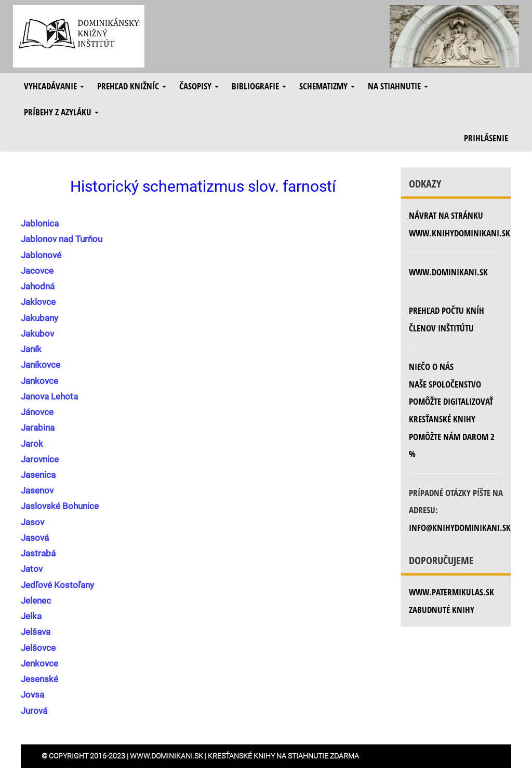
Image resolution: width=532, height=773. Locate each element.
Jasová (35, 538)
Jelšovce (38, 648)
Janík (31, 349)
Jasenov (37, 490)
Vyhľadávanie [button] (54, 86)
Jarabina (38, 428)
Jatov (32, 569)
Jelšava (36, 632)
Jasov (32, 522)
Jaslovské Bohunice (60, 506)
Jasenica (38, 475)
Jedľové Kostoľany (57, 585)
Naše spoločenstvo (445, 384)
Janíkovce (41, 365)
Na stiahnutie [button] (398, 86)
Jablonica (40, 223)
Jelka (31, 616)
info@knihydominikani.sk (460, 528)
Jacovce (37, 271)
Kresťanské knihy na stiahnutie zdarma (283, 756)
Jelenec (36, 601)
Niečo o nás (431, 366)
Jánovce (37, 412)
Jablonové (41, 255)
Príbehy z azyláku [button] (61, 112)
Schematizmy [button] (327, 86)
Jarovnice (40, 459)
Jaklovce (38, 302)
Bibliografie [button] (259, 86)
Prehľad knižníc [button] (132, 86)
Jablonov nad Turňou (62, 239)
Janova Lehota (49, 396)
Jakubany (39, 318)
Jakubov (37, 334)
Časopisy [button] (199, 86)
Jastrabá (38, 553)
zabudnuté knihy (442, 610)
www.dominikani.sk (448, 272)
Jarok (32, 444)
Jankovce (39, 381)
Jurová (34, 711)
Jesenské (39, 679)
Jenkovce (39, 663)
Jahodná (38, 286)
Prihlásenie (486, 138)
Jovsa (32, 695)
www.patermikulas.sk (451, 592)
